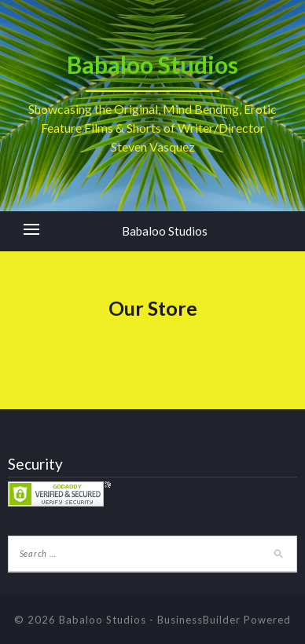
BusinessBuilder (199, 620)
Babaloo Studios (165, 231)
